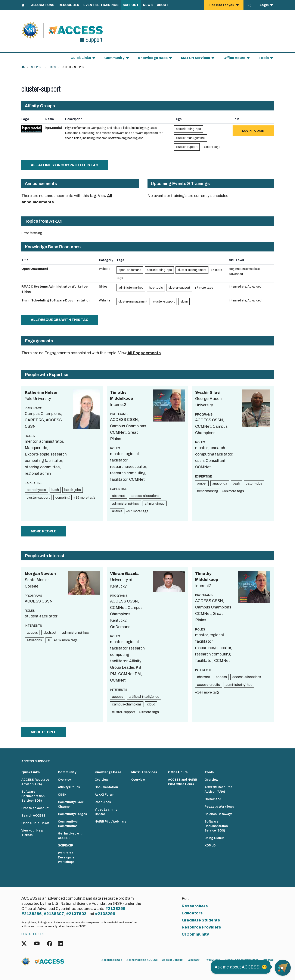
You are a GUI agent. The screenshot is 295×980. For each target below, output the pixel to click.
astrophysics (36, 490)
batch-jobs (73, 490)
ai (49, 640)
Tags (53, 67)
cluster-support (187, 147)
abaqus (32, 633)
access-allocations (145, 496)
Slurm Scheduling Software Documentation (56, 300)
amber (202, 483)
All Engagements (144, 353)
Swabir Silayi (208, 392)
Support (37, 67)
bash (55, 490)
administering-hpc (188, 129)
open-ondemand (130, 270)
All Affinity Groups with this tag (65, 165)
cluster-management (190, 138)
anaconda (220, 483)
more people (44, 531)
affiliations (34, 640)
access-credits (209, 685)
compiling (63, 497)
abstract (119, 496)
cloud (151, 704)
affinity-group (155, 503)
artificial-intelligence (144, 697)
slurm (184, 302)
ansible (117, 511)
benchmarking (208, 491)
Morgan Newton (40, 574)
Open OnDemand (35, 269)
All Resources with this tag (60, 320)
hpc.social (54, 128)
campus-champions (127, 704)
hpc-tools (156, 288)
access (118, 697)
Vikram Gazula (124, 574)
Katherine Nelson (42, 392)
